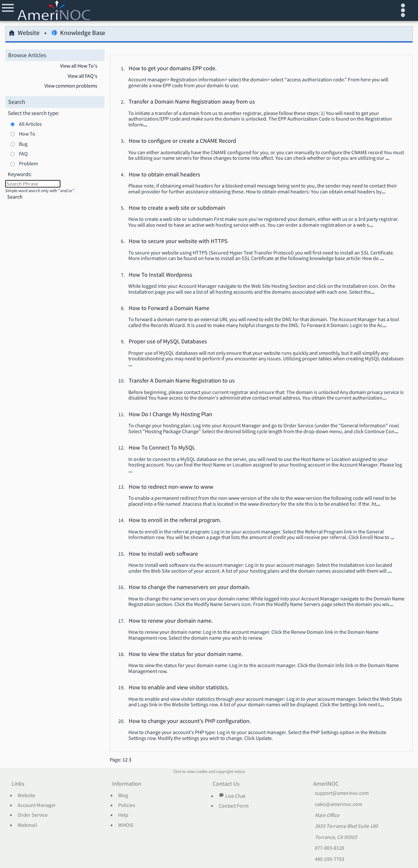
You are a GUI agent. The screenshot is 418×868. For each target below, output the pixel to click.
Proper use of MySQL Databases (168, 342)
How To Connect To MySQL (162, 448)
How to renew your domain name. (171, 621)
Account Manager (37, 805)
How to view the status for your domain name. (186, 654)
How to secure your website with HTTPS (178, 241)
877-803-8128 (330, 848)
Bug (23, 144)
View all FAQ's (82, 76)
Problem (28, 163)
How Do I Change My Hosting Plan (170, 415)
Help (123, 815)
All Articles (30, 124)
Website (24, 34)
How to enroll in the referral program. (175, 520)
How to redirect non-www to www (171, 487)
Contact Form (234, 806)
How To (27, 134)
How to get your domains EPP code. (173, 69)
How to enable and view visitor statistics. (179, 688)
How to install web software (163, 554)
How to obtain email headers (164, 175)
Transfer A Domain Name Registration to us (182, 381)
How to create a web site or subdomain (177, 208)
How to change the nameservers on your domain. (189, 587)
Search (15, 197)
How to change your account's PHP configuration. (190, 721)
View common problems (71, 86)
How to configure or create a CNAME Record (182, 141)
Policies (127, 805)
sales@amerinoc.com (338, 804)
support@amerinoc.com (342, 793)
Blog (123, 795)
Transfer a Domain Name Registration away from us (192, 102)
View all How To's (79, 66)
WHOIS (126, 825)
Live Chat (232, 796)
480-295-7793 (330, 859)
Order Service (33, 815)
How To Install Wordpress (161, 275)
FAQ (23, 154)
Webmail (27, 825)
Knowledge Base (78, 34)
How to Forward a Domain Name (169, 308)
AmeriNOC (326, 784)
